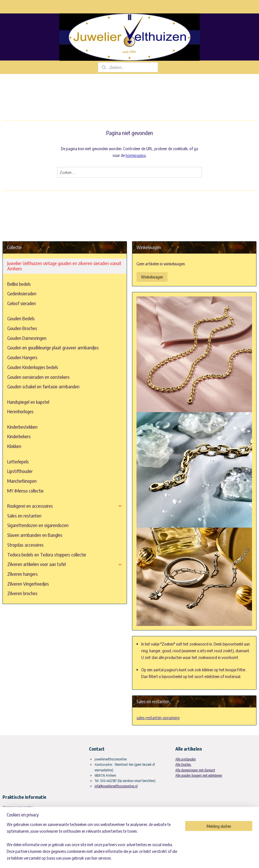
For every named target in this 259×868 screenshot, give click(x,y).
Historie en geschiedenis (18, 824)
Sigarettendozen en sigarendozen (38, 525)
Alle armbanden (186, 759)
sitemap (127, 858)
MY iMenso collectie (25, 491)
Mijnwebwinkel (189, 858)
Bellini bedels (19, 284)
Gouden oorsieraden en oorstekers (38, 377)
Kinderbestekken (22, 427)
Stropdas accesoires (25, 545)
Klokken (14, 446)
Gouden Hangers (22, 357)
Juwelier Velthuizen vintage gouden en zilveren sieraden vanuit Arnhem (64, 266)
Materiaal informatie (16, 829)
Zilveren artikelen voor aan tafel (65, 564)
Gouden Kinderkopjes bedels (33, 367)
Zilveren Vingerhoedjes (28, 584)
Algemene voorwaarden (18, 807)
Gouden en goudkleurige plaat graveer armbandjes (53, 348)
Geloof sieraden (22, 303)
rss (136, 858)
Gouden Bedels (21, 318)
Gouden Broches (22, 328)
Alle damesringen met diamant (195, 770)
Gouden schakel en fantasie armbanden (43, 387)
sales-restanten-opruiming (158, 718)
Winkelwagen (152, 277)
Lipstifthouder (20, 471)
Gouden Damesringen (27, 338)
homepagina (136, 155)
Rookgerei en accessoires (65, 506)
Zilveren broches (22, 593)
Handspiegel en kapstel (28, 402)
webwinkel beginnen (151, 858)
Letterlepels (18, 462)
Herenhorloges (20, 411)
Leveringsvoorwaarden (17, 813)
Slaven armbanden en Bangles (35, 535)
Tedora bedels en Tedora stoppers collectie (47, 555)
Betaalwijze (10, 818)
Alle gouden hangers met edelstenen (199, 775)
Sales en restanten (24, 516)
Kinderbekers (19, 436)
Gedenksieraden (22, 293)
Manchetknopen (22, 481)
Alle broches (183, 764)
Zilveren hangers (23, 574)
